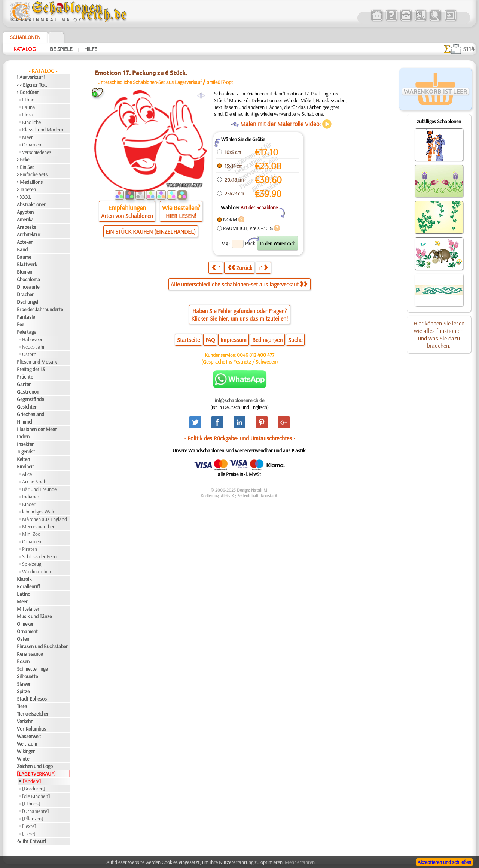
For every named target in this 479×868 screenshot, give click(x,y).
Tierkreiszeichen (33, 714)
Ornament (33, 145)
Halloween (33, 339)
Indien (23, 437)
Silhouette (27, 676)
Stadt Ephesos (32, 699)
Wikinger (26, 751)
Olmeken (26, 624)
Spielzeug (32, 564)
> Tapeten (26, 189)
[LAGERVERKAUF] (36, 774)
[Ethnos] (31, 804)
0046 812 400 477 (256, 355)
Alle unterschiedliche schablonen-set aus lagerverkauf (239, 284)
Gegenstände (30, 399)
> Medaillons (30, 182)
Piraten (30, 549)
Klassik (24, 579)
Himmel (25, 422)
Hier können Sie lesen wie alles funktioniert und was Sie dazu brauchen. (439, 334)
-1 (216, 268)
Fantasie (26, 317)
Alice (27, 474)
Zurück (240, 268)
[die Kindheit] (36, 796)
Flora (28, 115)
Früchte (25, 377)
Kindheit (25, 467)
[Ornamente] (36, 811)
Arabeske (26, 227)
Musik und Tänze (34, 616)
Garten (24, 384)
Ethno (28, 100)
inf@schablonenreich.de (239, 400)
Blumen (25, 272)
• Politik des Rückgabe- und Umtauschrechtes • (240, 438)
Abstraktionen (32, 204)
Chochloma (28, 279)
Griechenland (30, 414)
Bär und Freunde (39, 489)
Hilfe (91, 49)
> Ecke (23, 160)
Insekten (26, 444)
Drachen (26, 294)
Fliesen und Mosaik (37, 362)
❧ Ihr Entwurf (31, 841)
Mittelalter (28, 609)
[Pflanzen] (33, 819)
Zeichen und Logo (35, 766)
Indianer (31, 497)
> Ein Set (25, 167)
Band (22, 249)
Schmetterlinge (32, 669)
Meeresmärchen (39, 526)
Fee (20, 324)
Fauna (29, 107)
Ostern (29, 354)
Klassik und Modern (43, 130)
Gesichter (27, 407)
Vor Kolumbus (31, 729)
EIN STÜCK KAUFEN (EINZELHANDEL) (151, 231)
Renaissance (30, 654)
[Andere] (32, 781)
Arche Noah (34, 482)
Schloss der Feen (39, 556)
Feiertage (26, 332)
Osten (23, 639)
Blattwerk (27, 264)
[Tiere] (29, 834)
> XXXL (24, 197)
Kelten (23, 459)
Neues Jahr (33, 347)
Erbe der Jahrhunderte (40, 309)
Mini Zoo (31, 534)
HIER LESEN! (181, 216)
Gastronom (29, 392)
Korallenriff (28, 586)
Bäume (24, 257)
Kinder (29, 504)
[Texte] (29, 826)
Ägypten (25, 212)
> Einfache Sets (32, 174)
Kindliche (31, 122)
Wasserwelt (29, 736)
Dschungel (28, 302)
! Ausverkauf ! (31, 77)
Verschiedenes (37, 152)
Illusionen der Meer (37, 429)
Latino (24, 594)
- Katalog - (25, 49)
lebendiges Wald (39, 512)
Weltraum (27, 744)
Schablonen (25, 37)
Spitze (23, 691)
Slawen (24, 684)
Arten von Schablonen (127, 216)
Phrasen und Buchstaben (43, 646)
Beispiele (61, 49)
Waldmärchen (36, 571)
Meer (28, 137)
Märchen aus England (45, 519)
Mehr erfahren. (300, 862)
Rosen (23, 661)
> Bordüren (28, 92)
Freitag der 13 (31, 369)
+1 (263, 268)
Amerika (25, 219)
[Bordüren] (34, 789)
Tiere (22, 706)
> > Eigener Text (32, 85)
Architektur (29, 234)
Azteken (25, 242)
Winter (24, 759)
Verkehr (25, 721)
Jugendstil (27, 452)
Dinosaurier (29, 287)
